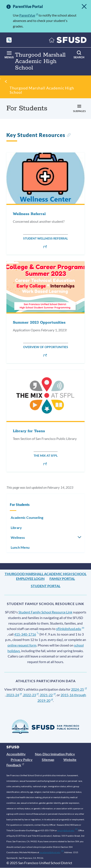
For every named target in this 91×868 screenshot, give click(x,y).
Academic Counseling (27, 517)
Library (16, 528)
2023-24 (14, 695)
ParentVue (29, 15)
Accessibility (16, 754)
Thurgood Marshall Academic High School (42, 90)
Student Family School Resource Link (45, 612)
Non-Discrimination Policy (55, 754)
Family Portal (62, 578)
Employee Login (30, 578)
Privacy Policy (22, 760)
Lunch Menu (20, 547)
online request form (22, 645)
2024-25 (79, 689)
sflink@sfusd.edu (70, 629)
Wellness (18, 537)
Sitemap (48, 760)
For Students (20, 505)
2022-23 (31, 695)
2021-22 (48, 695)
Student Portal (46, 586)
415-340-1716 (26, 634)
